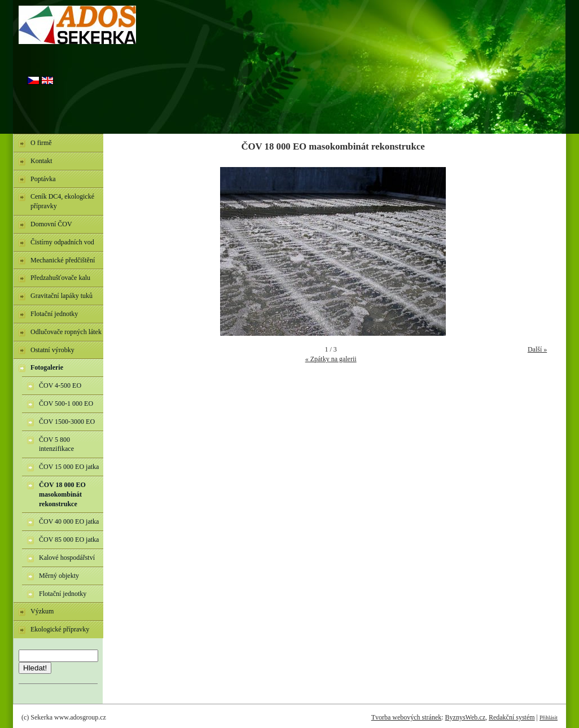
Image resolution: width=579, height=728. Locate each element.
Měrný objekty (59, 576)
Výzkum (42, 611)
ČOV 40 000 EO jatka (69, 521)
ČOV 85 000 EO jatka (69, 540)
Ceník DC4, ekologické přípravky (62, 201)
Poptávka (43, 179)
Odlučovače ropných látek (66, 332)
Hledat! (35, 668)
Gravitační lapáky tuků (62, 296)
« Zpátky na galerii (331, 359)
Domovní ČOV (51, 224)
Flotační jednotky (54, 314)
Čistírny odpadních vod (62, 242)
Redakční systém (512, 717)
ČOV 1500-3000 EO (67, 422)
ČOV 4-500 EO (60, 385)
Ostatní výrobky (52, 350)
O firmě (41, 143)
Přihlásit (549, 718)
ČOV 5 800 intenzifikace (56, 444)
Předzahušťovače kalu (60, 278)
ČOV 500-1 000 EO (66, 404)
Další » (537, 349)
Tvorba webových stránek (407, 717)
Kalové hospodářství (67, 558)
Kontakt (41, 161)
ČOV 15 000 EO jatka (69, 467)
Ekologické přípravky (60, 629)
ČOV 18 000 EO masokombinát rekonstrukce (62, 494)
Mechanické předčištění (63, 260)
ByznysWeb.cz (465, 717)
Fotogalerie (47, 367)
